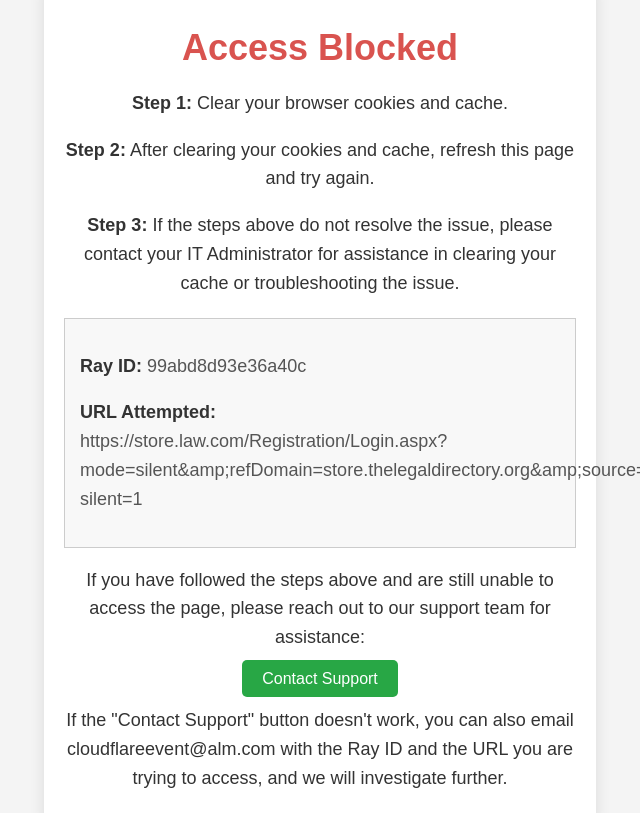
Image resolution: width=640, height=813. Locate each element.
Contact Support (320, 678)
